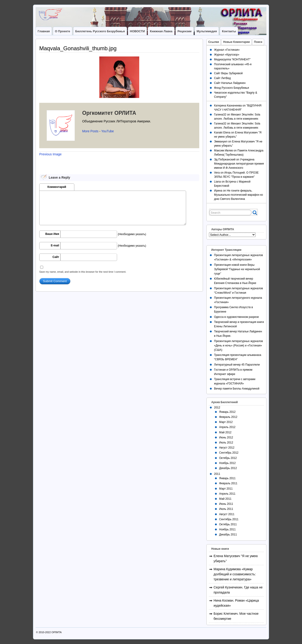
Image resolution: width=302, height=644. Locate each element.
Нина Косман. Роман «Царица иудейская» (236, 603)
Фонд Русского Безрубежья (231, 88)
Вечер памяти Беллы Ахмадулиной (237, 389)
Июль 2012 (226, 443)
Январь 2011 (227, 478)
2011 (217, 474)
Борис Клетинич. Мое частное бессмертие (236, 616)
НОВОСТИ (137, 31)
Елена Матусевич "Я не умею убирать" (236, 558)
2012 (217, 408)
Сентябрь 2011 (229, 519)
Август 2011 (227, 514)
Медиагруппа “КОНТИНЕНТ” (232, 59)
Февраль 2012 (228, 417)
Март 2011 (226, 489)
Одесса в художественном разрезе (236, 317)
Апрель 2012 (227, 427)
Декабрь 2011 (228, 535)
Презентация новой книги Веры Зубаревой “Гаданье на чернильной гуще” (237, 269)
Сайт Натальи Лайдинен (230, 83)
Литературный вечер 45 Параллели (237, 365)
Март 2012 (226, 422)
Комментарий (57, 187)
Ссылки (214, 42)
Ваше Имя (52, 234)
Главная (44, 31)
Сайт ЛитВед (222, 78)
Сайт (56, 257)
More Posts (90, 131)
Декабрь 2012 (228, 468)
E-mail (55, 245)
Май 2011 (225, 499)
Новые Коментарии (236, 42)
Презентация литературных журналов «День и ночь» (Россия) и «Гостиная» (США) (239, 346)
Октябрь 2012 (228, 458)
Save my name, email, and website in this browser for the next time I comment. (83, 272)
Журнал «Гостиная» (227, 50)
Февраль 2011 (228, 483)
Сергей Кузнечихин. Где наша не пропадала (238, 590)
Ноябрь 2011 (227, 529)
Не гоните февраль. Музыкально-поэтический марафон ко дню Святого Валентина (239, 195)
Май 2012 (225, 432)
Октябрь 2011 (228, 524)
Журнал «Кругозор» (227, 55)
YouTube (107, 131)
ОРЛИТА (57, 632)
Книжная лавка (161, 31)
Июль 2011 (226, 509)
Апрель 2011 (227, 494)
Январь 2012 (227, 412)
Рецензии (185, 31)
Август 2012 (227, 448)
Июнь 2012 (226, 437)
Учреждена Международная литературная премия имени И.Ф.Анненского (239, 164)
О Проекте (63, 31)
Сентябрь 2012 (229, 453)
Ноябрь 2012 (227, 463)
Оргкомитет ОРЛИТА (109, 113)
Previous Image (50, 154)
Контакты (229, 31)
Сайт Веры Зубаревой (228, 73)
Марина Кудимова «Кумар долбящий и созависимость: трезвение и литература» (235, 574)
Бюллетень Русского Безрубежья (100, 31)
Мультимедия (207, 31)
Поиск (258, 42)
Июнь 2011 (226, 504)
